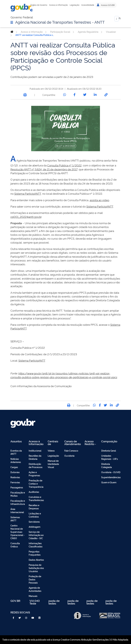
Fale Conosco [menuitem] (71, 451)
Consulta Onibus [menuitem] (15, 545)
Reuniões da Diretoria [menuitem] (35, 457)
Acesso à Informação (58, 5)
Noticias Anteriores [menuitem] (16, 460)
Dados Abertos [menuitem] (36, 560)
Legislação (75, 5)
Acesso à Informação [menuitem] (36, 443)
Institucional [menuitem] (35, 451)
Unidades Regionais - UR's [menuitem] (110, 457)
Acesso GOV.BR (106, 5)
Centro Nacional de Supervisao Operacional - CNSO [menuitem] (18, 532)
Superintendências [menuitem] (111, 477)
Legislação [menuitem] (53, 456)
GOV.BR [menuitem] (15, 601)
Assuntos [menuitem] (16, 441)
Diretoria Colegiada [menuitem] (107, 465)
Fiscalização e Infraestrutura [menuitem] (18, 502)
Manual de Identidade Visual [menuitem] (53, 464)
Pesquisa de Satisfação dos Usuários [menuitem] (36, 568)
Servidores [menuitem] (34, 522)
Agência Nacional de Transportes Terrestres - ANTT (60, 22)
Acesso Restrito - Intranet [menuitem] (90, 443)
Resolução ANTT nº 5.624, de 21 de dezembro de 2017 (44, 169)
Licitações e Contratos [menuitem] (35, 515)
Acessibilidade (88, 5)
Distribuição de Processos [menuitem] (36, 465)
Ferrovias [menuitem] (15, 482)
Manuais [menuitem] (33, 596)
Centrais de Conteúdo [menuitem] (54, 443)
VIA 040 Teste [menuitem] (35, 602)
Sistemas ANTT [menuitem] (15, 519)
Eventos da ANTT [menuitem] (16, 452)
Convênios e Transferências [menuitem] (36, 498)
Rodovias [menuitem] (15, 477)
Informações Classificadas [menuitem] (36, 545)
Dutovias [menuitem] (15, 472)
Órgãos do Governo (39, 5)
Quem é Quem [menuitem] (109, 482)
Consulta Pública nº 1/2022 (64, 165)
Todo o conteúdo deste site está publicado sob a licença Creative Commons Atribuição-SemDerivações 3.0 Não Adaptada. (65, 639)
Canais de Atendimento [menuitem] (73, 443)
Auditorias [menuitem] (34, 492)
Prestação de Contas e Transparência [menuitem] (36, 484)
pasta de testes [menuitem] (54, 602)
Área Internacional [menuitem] (17, 510)
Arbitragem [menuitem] (35, 527)
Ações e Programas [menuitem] (34, 474)
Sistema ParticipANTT (28, 193)
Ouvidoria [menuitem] (69, 456)
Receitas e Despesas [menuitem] (34, 507)
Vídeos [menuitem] (51, 451)
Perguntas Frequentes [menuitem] (35, 553)
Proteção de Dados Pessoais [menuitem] (35, 579)
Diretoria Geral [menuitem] (109, 451)
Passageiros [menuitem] (17, 487)
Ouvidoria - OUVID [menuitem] (111, 472)
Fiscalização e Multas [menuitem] (18, 494)
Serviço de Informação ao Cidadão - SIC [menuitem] (36, 535)
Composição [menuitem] (109, 441)
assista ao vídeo (99, 200)
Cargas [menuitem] (14, 467)
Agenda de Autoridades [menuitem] (35, 589)
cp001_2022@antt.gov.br (26, 217)
